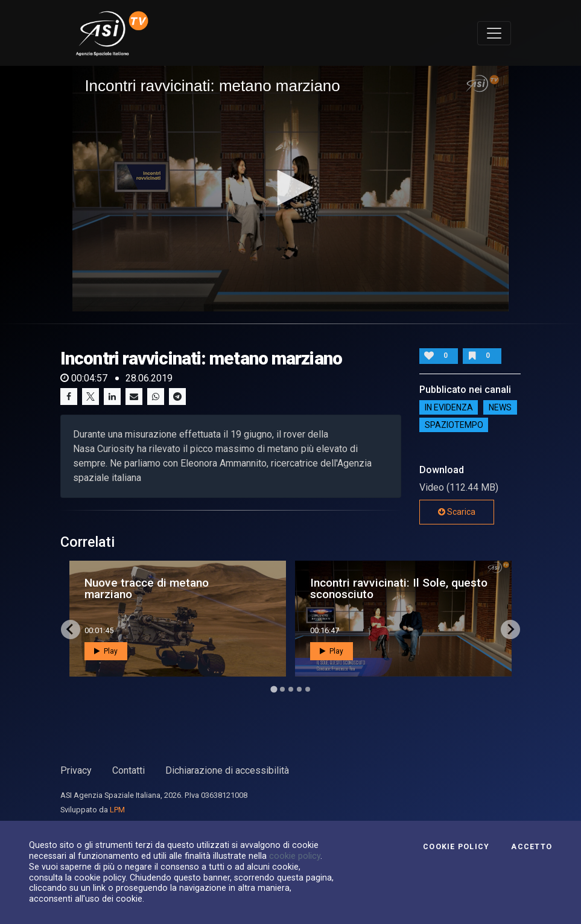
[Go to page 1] (274, 689)
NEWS (500, 407)
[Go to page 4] (299, 689)
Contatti (129, 770)
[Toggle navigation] (494, 33)
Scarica (457, 512)
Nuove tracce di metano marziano (147, 588)
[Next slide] (510, 629)
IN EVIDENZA (449, 407)
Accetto (532, 847)
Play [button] (106, 651)
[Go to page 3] (291, 689)
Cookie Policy (456, 847)
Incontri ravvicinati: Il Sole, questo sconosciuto (399, 588)
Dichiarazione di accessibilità (227, 770)
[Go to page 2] (282, 689)
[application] (290, 188)
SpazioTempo (454, 425)
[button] (291, 188)
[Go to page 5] (308, 689)
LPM (117, 810)
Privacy (76, 770)
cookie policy (295, 856)
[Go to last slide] (71, 629)
